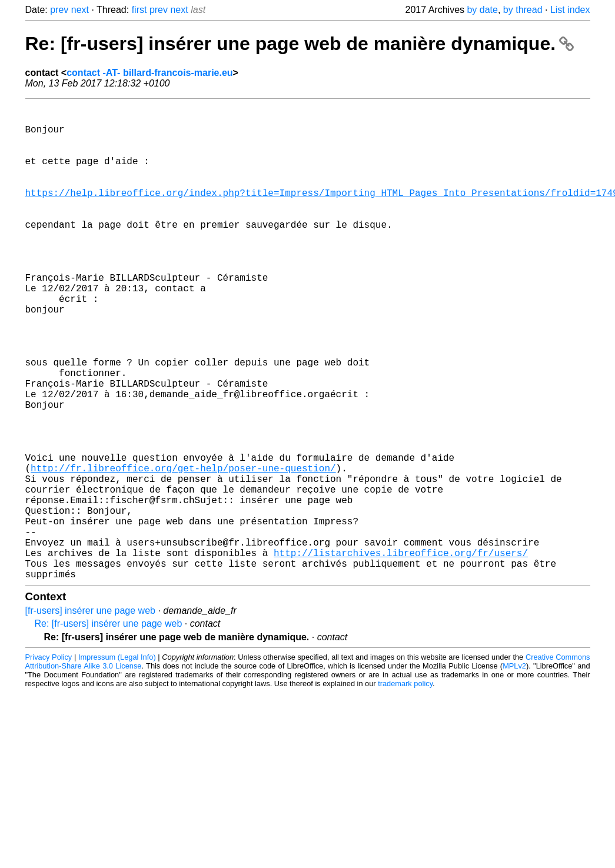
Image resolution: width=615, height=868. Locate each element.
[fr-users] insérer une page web (90, 716)
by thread (523, 10)
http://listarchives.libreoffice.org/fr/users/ (401, 654)
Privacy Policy (49, 763)
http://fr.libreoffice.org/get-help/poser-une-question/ (183, 550)
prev (59, 10)
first (139, 10)
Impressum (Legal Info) (117, 763)
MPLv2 (514, 772)
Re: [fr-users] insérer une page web (109, 729)
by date (482, 10)
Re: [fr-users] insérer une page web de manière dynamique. (300, 44)
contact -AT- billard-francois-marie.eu (149, 73)
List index (570, 10)
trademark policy (405, 789)
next (80, 10)
